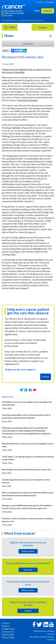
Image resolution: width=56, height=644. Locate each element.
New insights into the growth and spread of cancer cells (27, 470)
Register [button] (48, 11)
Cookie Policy (8, 629)
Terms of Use (8, 632)
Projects (6, 626)
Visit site (28, 570)
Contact (6, 623)
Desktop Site (8, 634)
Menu (10, 27)
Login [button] (37, 11)
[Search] (51, 36)
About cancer (28, 590)
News (9, 36)
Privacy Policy (8, 637)
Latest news (28, 44)
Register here (28, 551)
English (40, 2)
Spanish (51, 2)
